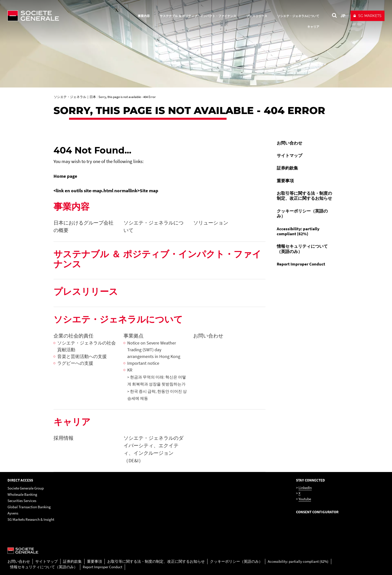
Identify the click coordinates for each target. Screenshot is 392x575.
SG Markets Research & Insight (31, 519)
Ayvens (13, 513)
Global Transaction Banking (29, 507)
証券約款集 (287, 168)
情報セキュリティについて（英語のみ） (302, 249)
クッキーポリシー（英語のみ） (302, 213)
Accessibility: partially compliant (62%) (298, 231)
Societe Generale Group (26, 488)
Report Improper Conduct (301, 264)
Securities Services (22, 501)
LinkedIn (305, 488)
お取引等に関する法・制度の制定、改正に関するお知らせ (304, 196)
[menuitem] (306, 143)
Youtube (305, 499)
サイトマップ (289, 155)
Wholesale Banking (22, 494)
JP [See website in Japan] (343, 16)
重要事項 (285, 181)
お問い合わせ (289, 143)
